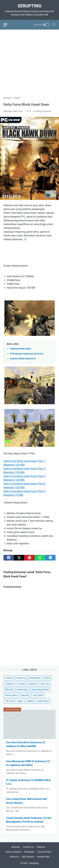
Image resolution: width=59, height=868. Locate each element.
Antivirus (21, 678)
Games (21, 684)
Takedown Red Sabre (20, 349)
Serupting (29, 6)
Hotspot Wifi (43, 857)
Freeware (10, 684)
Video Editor (43, 701)
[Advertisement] (29, 63)
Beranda (16, 847)
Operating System (40, 689)
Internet (32, 684)
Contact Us (28, 847)
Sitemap (41, 847)
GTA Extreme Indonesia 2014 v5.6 (27, 354)
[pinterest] (29, 558)
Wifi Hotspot (28, 857)
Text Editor (38, 695)
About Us (14, 857)
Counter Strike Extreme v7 (23, 359)
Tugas (20, 701)
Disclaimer (29, 852)
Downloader (35, 678)
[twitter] (19, 558)
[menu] (7, 25)
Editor (47, 678)
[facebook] (9, 558)
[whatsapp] (40, 558)
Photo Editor (11, 695)
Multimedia (22, 689)
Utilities (30, 701)
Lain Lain (45, 684)
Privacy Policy (44, 852)
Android (9, 678)
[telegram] (50, 558)
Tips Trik (9, 701)
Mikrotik (9, 689)
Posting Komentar (42, 111)
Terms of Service (13, 852)
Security (25, 695)
